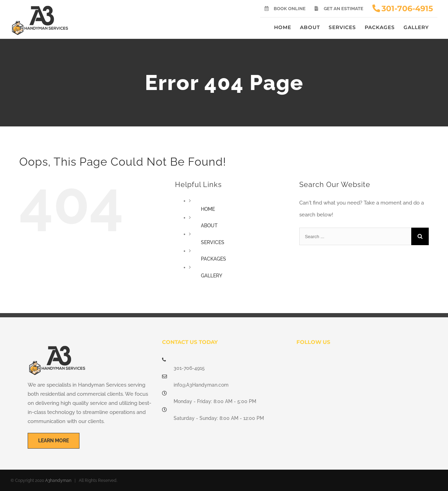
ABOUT (209, 226)
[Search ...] (355, 236)
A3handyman (58, 480)
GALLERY (212, 276)
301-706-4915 (189, 368)
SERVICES (213, 242)
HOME (208, 209)
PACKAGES (213, 259)
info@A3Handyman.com (201, 385)
